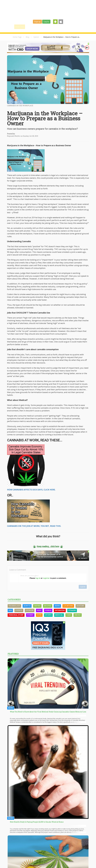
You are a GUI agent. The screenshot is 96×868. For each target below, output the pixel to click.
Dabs (69, 615)
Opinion (36, 37)
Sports (48, 615)
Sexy (39, 610)
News (57, 606)
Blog (27, 37)
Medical (59, 615)
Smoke (78, 615)
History (80, 606)
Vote (39, 615)
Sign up (37, 22)
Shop (67, 27)
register (46, 578)
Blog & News (41, 27)
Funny (30, 615)
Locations (68, 606)
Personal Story (16, 615)
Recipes (48, 606)
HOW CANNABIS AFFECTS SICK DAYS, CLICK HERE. (31, 490)
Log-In (46, 22)
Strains (52, 27)
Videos (48, 610)
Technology (14, 606)
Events (75, 27)
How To (27, 606)
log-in (38, 578)
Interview (60, 610)
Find (30, 27)
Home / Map (20, 27)
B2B (10, 610)
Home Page (17, 37)
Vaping (37, 606)
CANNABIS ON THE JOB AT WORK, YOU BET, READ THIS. (34, 526)
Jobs (60, 27)
